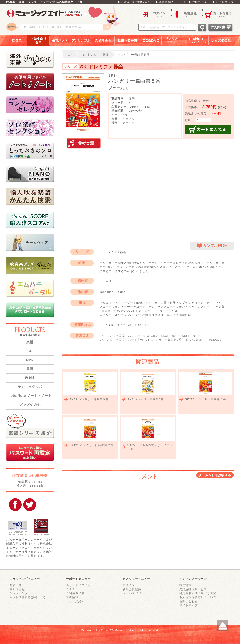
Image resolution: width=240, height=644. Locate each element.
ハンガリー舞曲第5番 (149, 399)
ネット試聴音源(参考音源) (28, 597)
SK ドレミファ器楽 (96, 55)
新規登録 (187, 14)
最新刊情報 (17, 589)
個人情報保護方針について (198, 597)
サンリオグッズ (172, 40)
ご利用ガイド (75, 593)
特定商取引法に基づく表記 (198, 593)
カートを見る (218, 14)
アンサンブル (81, 40)
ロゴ (64, 20)
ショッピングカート (23, 593)
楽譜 (30, 342)
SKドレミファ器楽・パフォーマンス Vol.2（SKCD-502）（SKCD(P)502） (151, 336)
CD (30, 351)
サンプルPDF (212, 246)
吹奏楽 (13, 40)
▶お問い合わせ (143, 2)
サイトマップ (189, 605)
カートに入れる (208, 129)
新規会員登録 (132, 589)
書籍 (30, 369)
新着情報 (72, 597)
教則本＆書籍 (128, 40)
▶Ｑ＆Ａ (124, 2)
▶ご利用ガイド (199, 2)
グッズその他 (224, 40)
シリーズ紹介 (75, 601)
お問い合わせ (189, 601)
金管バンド (59, 40)
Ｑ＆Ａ (71, 589)
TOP (69, 55)
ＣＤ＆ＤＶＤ (151, 40)
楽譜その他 (104, 40)
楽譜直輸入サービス (193, 589)
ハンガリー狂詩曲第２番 (97, 445)
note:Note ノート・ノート (30, 396)
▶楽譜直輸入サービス (171, 2)
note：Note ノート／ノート (195, 40)
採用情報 (186, 585)
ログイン (156, 14)
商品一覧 (16, 585)
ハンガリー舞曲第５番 (94, 399)
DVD (30, 360)
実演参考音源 (84, 143)
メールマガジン (133, 593)
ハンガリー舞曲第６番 (211, 399)
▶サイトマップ (223, 2)
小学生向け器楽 (38, 40)
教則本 (30, 378)
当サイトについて (78, 585)
